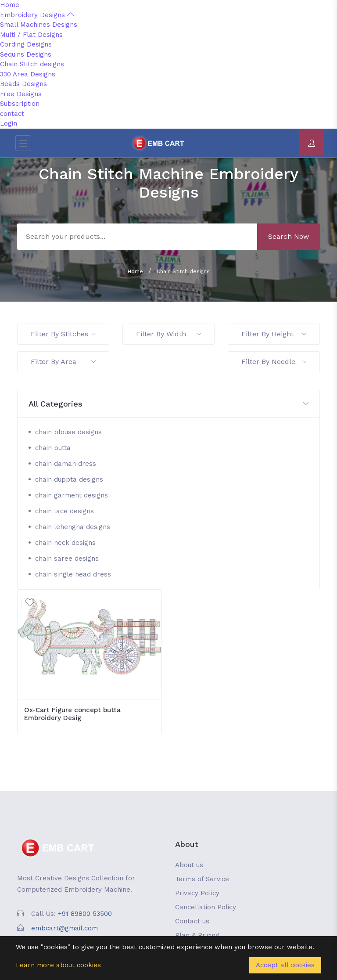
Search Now (289, 236)
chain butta (53, 448)
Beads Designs (23, 84)
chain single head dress (73, 574)
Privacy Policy (197, 893)
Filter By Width (168, 334)
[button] (168, 404)
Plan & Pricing (197, 935)
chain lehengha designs (73, 527)
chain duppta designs (69, 479)
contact (12, 114)
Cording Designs (26, 44)
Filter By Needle (274, 362)
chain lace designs (65, 511)
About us (189, 865)
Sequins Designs (26, 54)
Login (9, 123)
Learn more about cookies (58, 965)
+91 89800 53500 (85, 914)
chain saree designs (67, 558)
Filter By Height (274, 334)
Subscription (20, 104)
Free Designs (21, 94)
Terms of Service (202, 879)
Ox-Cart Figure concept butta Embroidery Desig (72, 714)
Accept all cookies (285, 965)
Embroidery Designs (37, 15)
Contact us (192, 921)
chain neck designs (65, 543)
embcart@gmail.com (65, 928)
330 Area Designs (28, 74)
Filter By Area (63, 362)
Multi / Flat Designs (31, 35)
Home (10, 5)
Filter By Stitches (63, 334)
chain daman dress (66, 464)
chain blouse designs (68, 432)
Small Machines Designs (39, 25)
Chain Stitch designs (32, 64)
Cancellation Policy (206, 907)
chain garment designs (72, 495)
